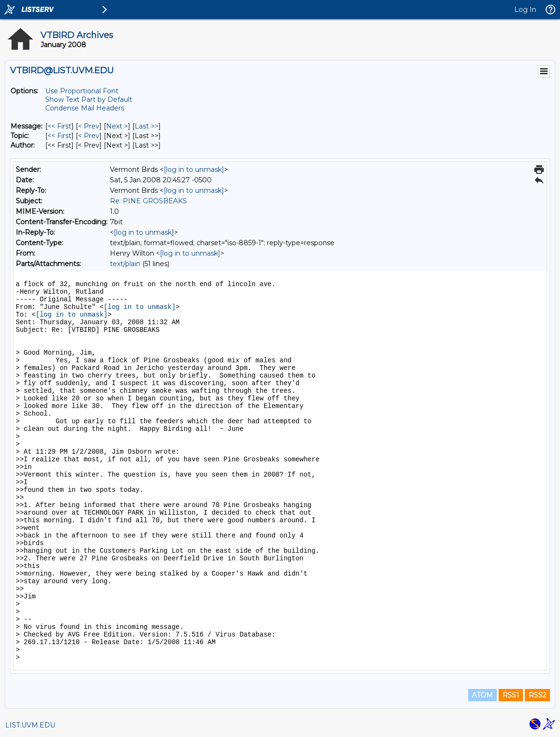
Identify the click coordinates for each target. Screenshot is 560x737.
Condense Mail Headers (85, 108)
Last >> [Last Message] (147, 126)
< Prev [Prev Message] (89, 126)
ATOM (482, 695)
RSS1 (511, 695)
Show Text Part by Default (89, 100)
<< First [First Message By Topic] (59, 136)
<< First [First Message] (59, 126)
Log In (525, 10)
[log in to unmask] (194, 169)
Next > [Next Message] (117, 126)
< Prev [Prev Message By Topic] (89, 136)
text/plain (125, 264)
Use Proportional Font (82, 91)
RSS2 (537, 695)
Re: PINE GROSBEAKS (148, 201)
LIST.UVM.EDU (30, 725)
